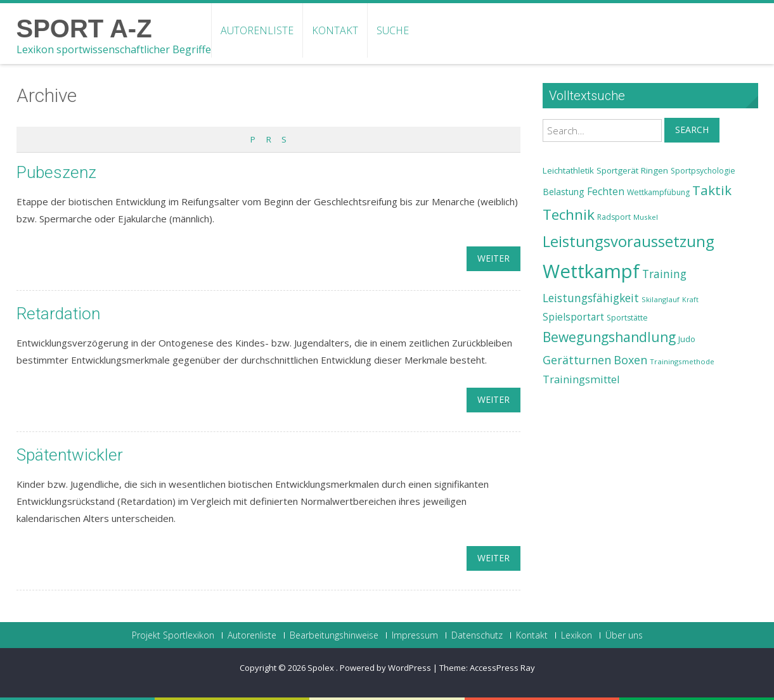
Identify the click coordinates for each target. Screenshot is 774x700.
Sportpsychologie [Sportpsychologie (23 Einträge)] (703, 171)
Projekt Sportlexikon (173, 635)
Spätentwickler (70, 455)
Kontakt (335, 30)
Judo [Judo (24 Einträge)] (687, 339)
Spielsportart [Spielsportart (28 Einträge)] (573, 317)
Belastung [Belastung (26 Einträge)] (564, 192)
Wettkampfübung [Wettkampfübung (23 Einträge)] (658, 192)
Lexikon (577, 635)
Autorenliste (257, 30)
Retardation (58, 314)
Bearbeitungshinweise (334, 635)
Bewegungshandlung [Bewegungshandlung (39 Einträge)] (609, 337)
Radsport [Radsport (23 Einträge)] (614, 217)
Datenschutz (477, 635)
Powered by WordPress (385, 668)
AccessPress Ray (502, 668)
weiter (493, 258)
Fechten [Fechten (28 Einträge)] (606, 192)
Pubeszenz (56, 172)
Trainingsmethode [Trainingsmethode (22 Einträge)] (682, 361)
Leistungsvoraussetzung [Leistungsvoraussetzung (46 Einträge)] (629, 241)
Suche (393, 30)
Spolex (322, 668)
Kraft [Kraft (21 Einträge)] (690, 300)
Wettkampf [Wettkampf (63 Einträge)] (591, 271)
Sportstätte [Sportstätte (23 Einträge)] (627, 318)
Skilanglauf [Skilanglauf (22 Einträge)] (661, 299)
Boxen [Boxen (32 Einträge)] (630, 360)
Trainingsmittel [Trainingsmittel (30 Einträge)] (581, 379)
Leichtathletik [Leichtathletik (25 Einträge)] (568, 170)
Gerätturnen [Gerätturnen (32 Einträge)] (577, 360)
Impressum (415, 635)
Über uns (624, 635)
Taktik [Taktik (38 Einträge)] (712, 190)
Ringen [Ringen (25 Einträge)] (655, 170)
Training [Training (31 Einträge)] (664, 274)
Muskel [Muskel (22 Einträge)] (646, 217)
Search (692, 130)
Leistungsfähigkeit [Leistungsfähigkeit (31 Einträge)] (591, 298)
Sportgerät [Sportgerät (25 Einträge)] (617, 170)
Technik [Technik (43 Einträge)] (569, 214)
